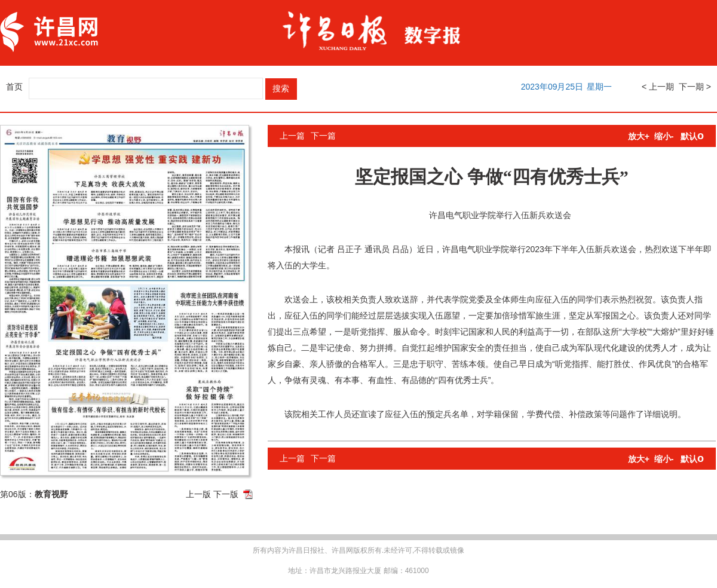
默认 (692, 136)
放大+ (639, 136)
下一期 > (695, 87)
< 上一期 (658, 87)
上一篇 (292, 136)
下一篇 (323, 136)
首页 (14, 87)
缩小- (664, 136)
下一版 (226, 494)
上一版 (198, 494)
